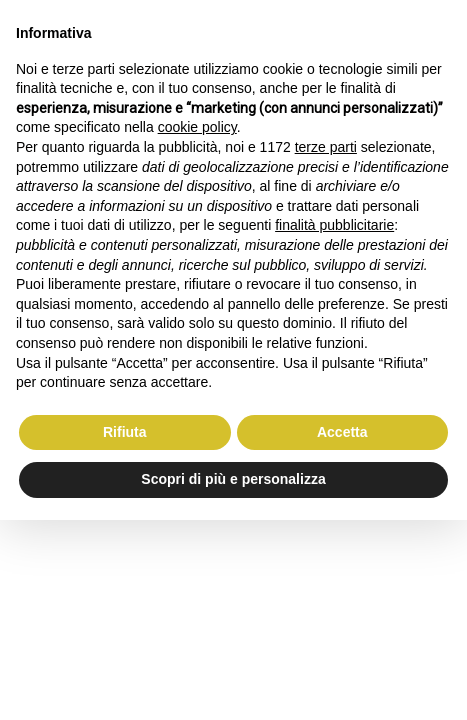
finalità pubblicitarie (334, 225)
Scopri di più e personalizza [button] (233, 479)
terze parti (326, 147)
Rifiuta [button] (125, 432)
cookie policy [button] (197, 127)
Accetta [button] (342, 432)
